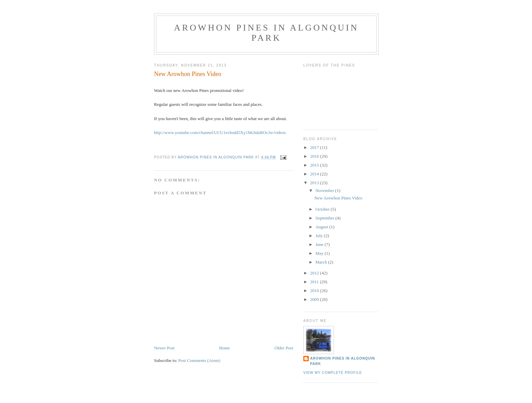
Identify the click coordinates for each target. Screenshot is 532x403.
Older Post (284, 348)
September (326, 218)
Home (225, 348)
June (320, 244)
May (320, 253)
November (325, 190)
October (323, 209)
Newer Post (164, 348)
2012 (315, 273)
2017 (315, 147)
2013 (315, 183)
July (320, 236)
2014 (315, 174)
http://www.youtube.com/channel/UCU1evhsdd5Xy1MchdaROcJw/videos (220, 132)
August (322, 227)
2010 (315, 291)
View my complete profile (333, 373)
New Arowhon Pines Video (338, 198)
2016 (315, 156)
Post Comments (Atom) (199, 360)
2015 (315, 165)
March (322, 262)
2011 (315, 282)
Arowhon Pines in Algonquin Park (267, 33)
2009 (315, 299)
